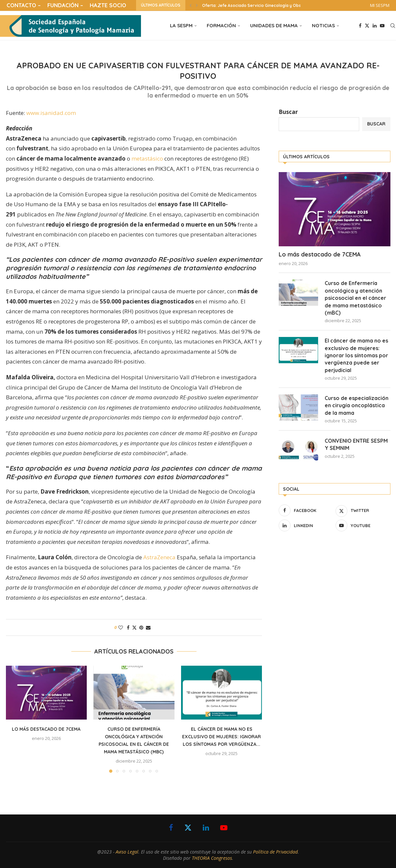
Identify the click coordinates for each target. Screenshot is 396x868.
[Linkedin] (375, 26)
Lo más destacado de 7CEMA (46, 729)
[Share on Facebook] (128, 627)
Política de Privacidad (275, 852)
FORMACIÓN (221, 25)
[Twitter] (367, 26)
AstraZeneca (159, 557)
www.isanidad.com (51, 113)
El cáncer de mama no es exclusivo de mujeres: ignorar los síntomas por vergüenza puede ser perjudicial (356, 355)
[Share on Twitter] (134, 627)
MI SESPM (380, 5)
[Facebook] (360, 26)
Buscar (288, 112)
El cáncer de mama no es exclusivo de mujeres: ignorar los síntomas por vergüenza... (221, 737)
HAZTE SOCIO (108, 5)
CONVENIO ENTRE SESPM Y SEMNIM (356, 444)
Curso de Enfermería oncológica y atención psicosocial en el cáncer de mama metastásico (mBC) (355, 298)
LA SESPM (181, 25)
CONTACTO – (24, 5)
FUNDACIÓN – (65, 5)
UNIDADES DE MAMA (274, 25)
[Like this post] (121, 627)
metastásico (147, 158)
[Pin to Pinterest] (141, 627)
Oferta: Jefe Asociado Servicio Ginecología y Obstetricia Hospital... (269, 5)
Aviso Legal (127, 852)
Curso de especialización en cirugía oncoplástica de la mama (357, 405)
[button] (191, 5)
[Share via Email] (148, 627)
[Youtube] (382, 26)
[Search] (393, 26)
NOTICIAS (323, 25)
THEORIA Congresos (212, 858)
